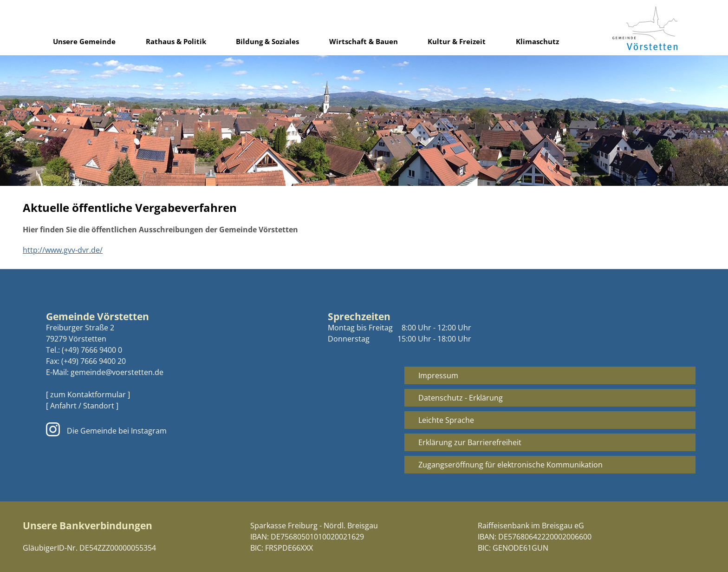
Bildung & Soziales (267, 41)
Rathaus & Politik (176, 41)
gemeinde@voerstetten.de (117, 372)
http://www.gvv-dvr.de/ (63, 250)
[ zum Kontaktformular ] (88, 394)
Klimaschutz (537, 41)
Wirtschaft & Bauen (364, 41)
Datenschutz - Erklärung (461, 398)
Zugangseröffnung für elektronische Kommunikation (510, 465)
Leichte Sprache (446, 420)
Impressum (438, 375)
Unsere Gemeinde (84, 41)
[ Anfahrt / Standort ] (82, 406)
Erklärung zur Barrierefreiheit (470, 442)
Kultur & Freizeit (457, 41)
